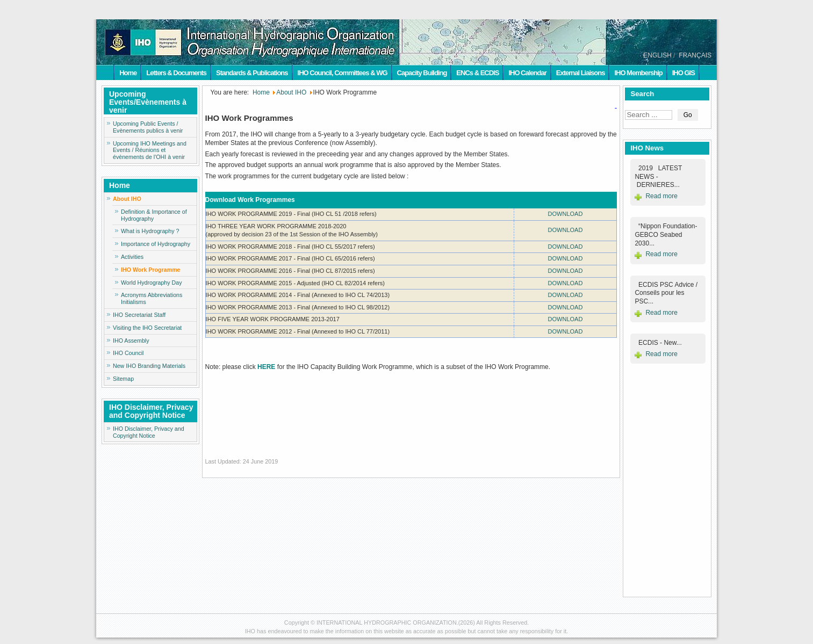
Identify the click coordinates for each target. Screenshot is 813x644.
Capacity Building (422, 73)
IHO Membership (638, 73)
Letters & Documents (176, 73)
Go (688, 115)
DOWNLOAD (566, 214)
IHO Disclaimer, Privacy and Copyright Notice (149, 432)
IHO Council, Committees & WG (343, 73)
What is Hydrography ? (150, 231)
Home (128, 73)
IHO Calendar (527, 73)
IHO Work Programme (151, 270)
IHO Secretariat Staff (139, 315)
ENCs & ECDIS (477, 73)
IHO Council (128, 353)
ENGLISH (657, 55)
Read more (661, 196)
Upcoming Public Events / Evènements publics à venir (148, 127)
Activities (132, 257)
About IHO (127, 199)
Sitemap (123, 379)
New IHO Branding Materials (149, 366)
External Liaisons (581, 73)
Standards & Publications (252, 73)
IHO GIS (684, 73)
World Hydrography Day (152, 283)
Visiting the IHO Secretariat (147, 328)
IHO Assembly (131, 341)
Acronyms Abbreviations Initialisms (152, 298)
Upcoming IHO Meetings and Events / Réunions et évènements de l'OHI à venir (150, 150)
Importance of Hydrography (156, 244)
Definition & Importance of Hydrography (154, 215)
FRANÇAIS (695, 55)
